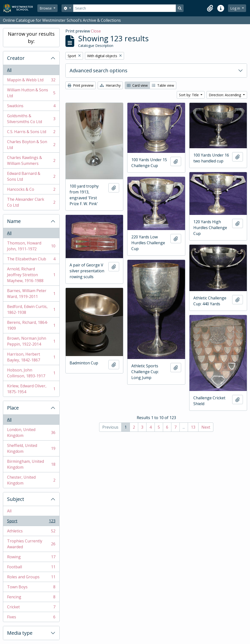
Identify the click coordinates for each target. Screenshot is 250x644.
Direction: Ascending (225, 95)
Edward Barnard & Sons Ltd (31, 176)
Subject (16, 499)
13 (193, 427)
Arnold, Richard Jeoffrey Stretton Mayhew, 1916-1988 (31, 275)
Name (14, 221)
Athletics (31, 532)
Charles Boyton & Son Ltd (31, 145)
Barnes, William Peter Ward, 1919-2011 (31, 294)
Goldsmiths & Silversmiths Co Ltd (31, 119)
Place (13, 408)
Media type (20, 633)
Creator (16, 58)
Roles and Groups (31, 578)
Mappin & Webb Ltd (31, 81)
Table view (163, 85)
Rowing (31, 558)
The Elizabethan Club (31, 260)
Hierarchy (110, 85)
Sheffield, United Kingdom (31, 448)
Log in (236, 8)
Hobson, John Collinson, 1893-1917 (31, 373)
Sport (31, 522)
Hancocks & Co (31, 190)
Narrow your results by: (31, 37)
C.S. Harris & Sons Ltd (31, 133)
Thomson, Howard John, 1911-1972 (31, 246)
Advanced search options (99, 70)
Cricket (31, 608)
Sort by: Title (189, 95)
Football (31, 568)
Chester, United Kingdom (31, 480)
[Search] (125, 8)
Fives (31, 618)
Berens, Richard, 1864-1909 (31, 325)
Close (96, 31)
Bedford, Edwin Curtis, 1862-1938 (31, 309)
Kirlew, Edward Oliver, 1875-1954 (31, 389)
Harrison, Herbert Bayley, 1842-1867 (31, 357)
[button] (210, 8)
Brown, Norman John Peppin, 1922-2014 (31, 341)
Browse (46, 8)
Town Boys (31, 588)
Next (206, 427)
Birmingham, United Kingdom (31, 464)
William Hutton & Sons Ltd (31, 93)
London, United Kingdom (31, 433)
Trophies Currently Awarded (31, 544)
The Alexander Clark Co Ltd (31, 202)
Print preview (81, 85)
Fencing (31, 598)
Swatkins (31, 107)
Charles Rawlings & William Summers (31, 160)
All (9, 70)
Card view (137, 85)
